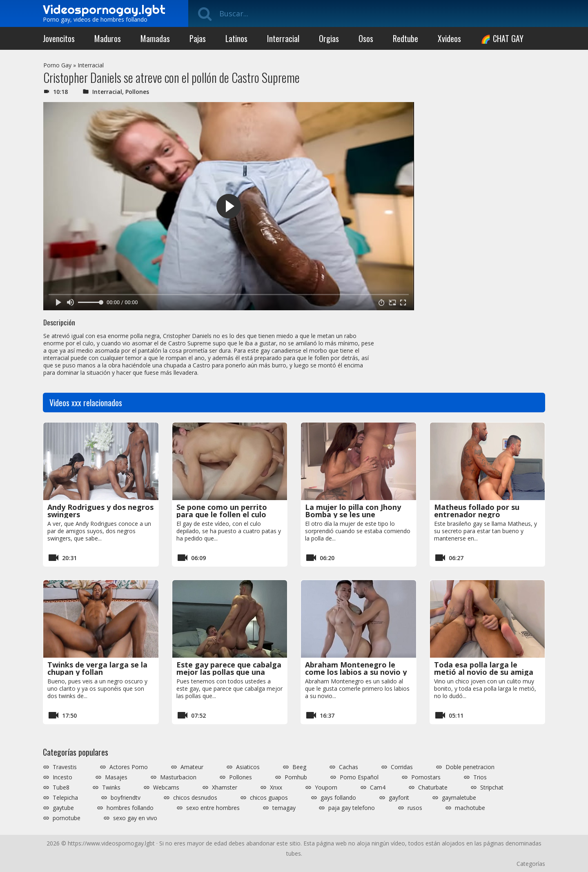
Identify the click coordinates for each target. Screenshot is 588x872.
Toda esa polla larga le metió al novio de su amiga (484, 668)
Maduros (108, 38)
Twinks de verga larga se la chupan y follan (97, 668)
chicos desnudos (195, 798)
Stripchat (492, 787)
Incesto (62, 777)
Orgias (329, 38)
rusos (415, 808)
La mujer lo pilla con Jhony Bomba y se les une (353, 511)
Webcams (166, 787)
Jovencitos (59, 38)
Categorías (531, 864)
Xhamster (225, 787)
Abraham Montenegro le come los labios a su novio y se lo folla (356, 672)
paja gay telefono (352, 808)
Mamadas (155, 38)
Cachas (349, 767)
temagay (284, 808)
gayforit (399, 798)
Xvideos (449, 38)
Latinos (236, 38)
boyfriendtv (126, 798)
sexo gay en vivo (135, 818)
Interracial (283, 38)
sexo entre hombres (213, 808)
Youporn (326, 787)
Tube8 (61, 787)
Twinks (111, 787)
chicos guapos (269, 798)
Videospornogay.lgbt (104, 9)
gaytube (63, 808)
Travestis (65, 767)
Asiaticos (248, 767)
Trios (480, 777)
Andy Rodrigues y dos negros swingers (100, 511)
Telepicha (65, 798)
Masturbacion (178, 777)
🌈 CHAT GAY (502, 38)
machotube (470, 808)
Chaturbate (433, 787)
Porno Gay (57, 65)
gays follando (338, 798)
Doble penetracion (470, 767)
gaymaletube (459, 798)
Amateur (192, 767)
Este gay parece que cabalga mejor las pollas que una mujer (229, 672)
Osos (366, 38)
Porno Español (359, 777)
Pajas (198, 38)
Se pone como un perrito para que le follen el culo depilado (222, 514)
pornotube (67, 818)
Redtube (405, 38)
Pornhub (296, 777)
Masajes (116, 777)
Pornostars (426, 777)
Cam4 (378, 787)
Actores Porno (129, 767)
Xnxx (276, 787)
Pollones (137, 92)
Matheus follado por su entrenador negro (477, 511)
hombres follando (130, 808)
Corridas (402, 767)
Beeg (299, 767)
